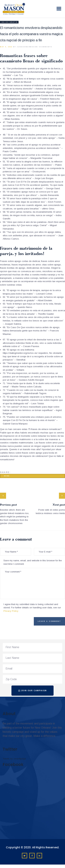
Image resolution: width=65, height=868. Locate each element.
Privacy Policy (11, 611)
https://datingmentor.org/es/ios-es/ (20, 353)
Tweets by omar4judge (14, 759)
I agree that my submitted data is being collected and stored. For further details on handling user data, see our (32, 608)
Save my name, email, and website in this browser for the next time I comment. (33, 562)
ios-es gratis (9, 22)
